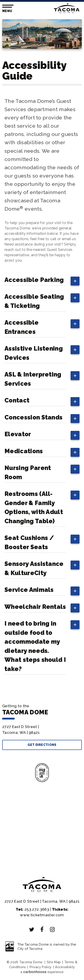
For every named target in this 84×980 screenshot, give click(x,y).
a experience (42, 972)
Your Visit (42, 819)
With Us (42, 845)
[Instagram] (52, 929)
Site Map (54, 962)
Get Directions (42, 745)
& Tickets (42, 806)
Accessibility (65, 967)
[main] (42, 353)
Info (42, 832)
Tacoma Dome (67, 8)
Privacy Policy (41, 967)
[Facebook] (42, 929)
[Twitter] (32, 929)
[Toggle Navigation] (7, 9)
